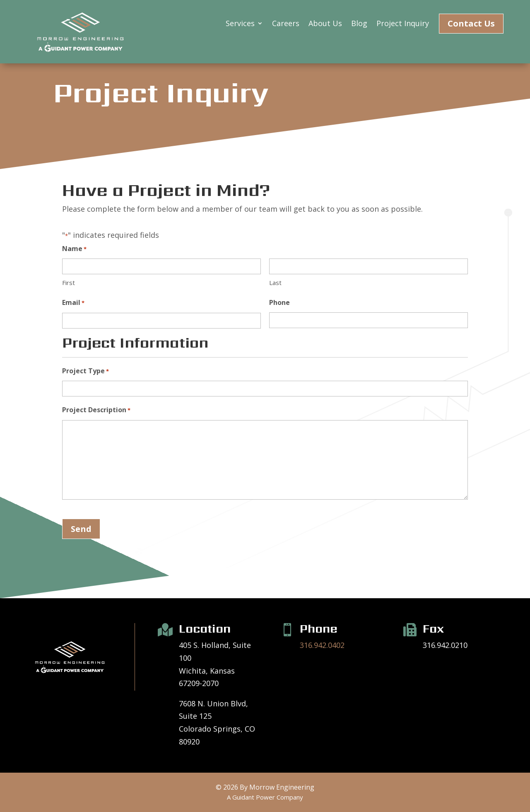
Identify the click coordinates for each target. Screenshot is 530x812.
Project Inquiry (403, 24)
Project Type (86, 371)
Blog (359, 24)
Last (275, 283)
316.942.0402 (322, 645)
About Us (325, 24)
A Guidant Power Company (265, 797)
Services (240, 24)
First (69, 283)
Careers (286, 24)
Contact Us (471, 23)
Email (73, 303)
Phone (279, 302)
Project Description (96, 410)
